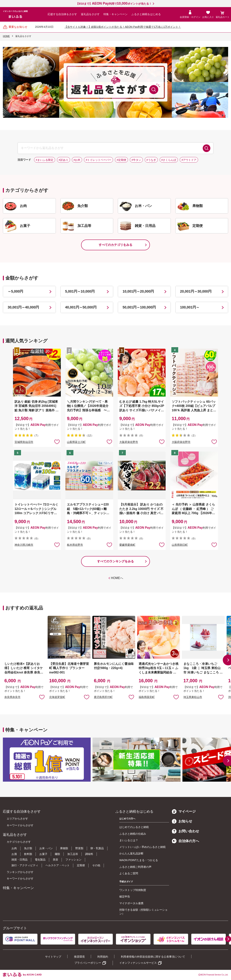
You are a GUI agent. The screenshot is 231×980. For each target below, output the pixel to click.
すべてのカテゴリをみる (115, 245)
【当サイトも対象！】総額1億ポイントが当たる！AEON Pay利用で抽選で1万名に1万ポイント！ (123, 27)
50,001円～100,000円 (139, 307)
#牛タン (136, 160)
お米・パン (46, 848)
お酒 (14, 854)
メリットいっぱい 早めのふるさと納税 (142, 847)
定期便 (81, 865)
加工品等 (73, 854)
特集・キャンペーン (115, 14)
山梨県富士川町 (76, 442)
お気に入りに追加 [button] (57, 442)
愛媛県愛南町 (127, 545)
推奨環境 (79, 957)
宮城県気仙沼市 (24, 442)
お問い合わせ (185, 831)
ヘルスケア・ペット (58, 865)
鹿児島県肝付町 (103, 697)
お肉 (14, 848)
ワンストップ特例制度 (133, 890)
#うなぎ (151, 160)
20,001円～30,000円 (196, 291)
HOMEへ (117, 578)
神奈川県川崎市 (24, 545)
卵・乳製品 (97, 848)
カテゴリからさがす (19, 842)
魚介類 (28, 848)
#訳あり (63, 160)
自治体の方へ (185, 841)
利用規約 (103, 957)
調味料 (89, 854)
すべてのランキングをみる (115, 561)
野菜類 (79, 848)
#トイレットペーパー (98, 160)
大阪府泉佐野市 (129, 442)
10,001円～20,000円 (138, 291)
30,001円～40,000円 (23, 307)
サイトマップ (53, 957)
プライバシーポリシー (88, 963)
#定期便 (121, 160)
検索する (207, 148)
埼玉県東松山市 (193, 697)
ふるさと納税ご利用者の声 (135, 867)
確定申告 (125, 897)
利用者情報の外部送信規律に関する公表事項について (153, 957)
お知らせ (182, 821)
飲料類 (28, 854)
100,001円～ (190, 307)
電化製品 (40, 860)
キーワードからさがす (20, 825)
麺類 (57, 854)
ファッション (73, 860)
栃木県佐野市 (75, 545)
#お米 (77, 160)
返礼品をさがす (90, 14)
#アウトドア (189, 160)
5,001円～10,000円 (80, 291)
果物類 (64, 848)
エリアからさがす (17, 819)
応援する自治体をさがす (62, 14)
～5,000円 (15, 291)
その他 (96, 865)
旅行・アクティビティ (25, 865)
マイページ (184, 811)
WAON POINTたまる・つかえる (139, 860)
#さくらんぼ (169, 160)
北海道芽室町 (57, 697)
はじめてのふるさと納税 (134, 827)
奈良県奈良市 (12, 697)
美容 (55, 860)
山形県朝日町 (180, 545)
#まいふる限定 (45, 160)
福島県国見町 (147, 697)
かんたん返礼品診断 (131, 853)
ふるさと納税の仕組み (133, 834)
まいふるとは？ (129, 840)
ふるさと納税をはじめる (146, 14)
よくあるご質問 (129, 873)
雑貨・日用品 (20, 860)
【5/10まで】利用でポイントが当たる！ (114, 4)
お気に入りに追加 (42, 697)
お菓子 (43, 854)
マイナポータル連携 (131, 903)
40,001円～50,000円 (81, 307)
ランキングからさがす (20, 872)
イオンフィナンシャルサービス (138, 963)
